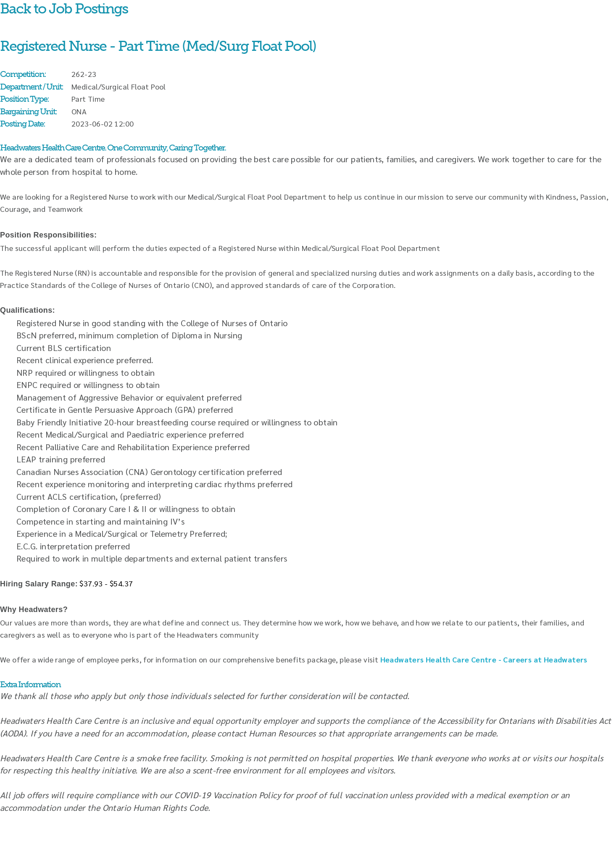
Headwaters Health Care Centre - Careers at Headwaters (484, 659)
